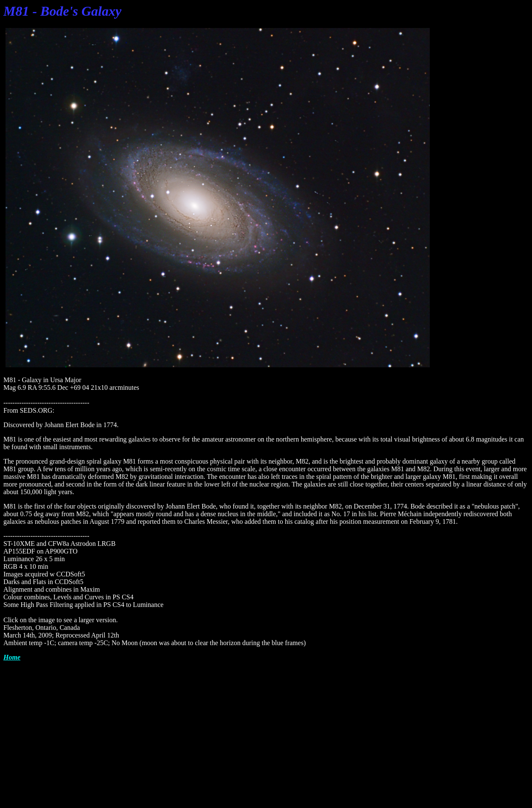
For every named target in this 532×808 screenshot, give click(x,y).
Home (12, 657)
